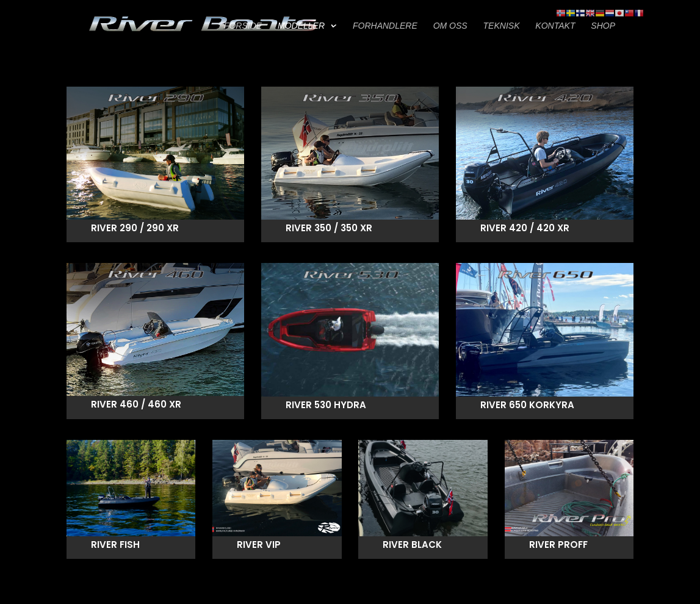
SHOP (603, 26)
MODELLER (301, 26)
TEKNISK (502, 26)
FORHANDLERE (385, 26)
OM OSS (450, 26)
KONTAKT (555, 26)
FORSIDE (243, 26)
